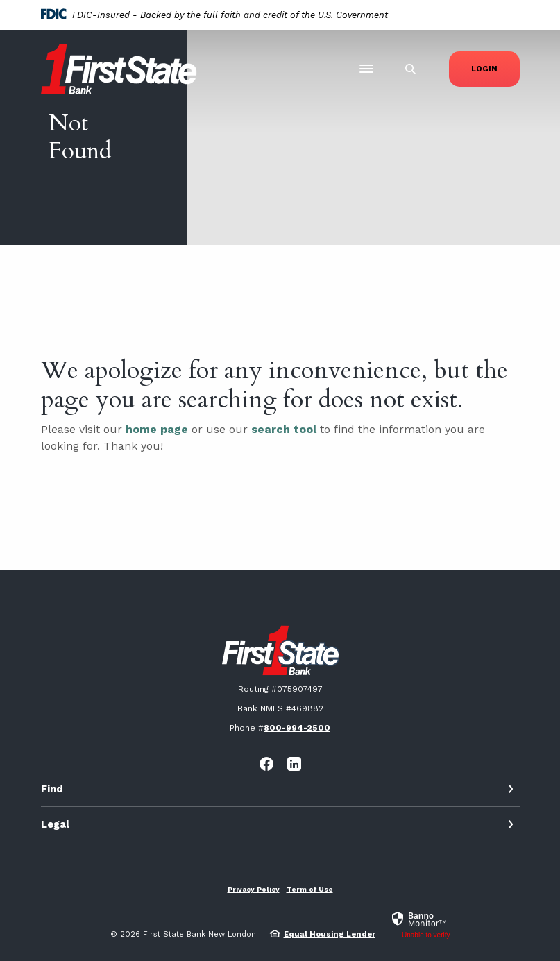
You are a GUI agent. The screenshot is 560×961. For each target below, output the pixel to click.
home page (157, 429)
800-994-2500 (297, 728)
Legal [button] (55, 824)
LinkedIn (294, 764)
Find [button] (52, 789)
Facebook (266, 764)
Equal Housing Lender (330, 934)
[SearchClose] (411, 69)
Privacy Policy (254, 889)
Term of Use (310, 889)
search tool (284, 429)
